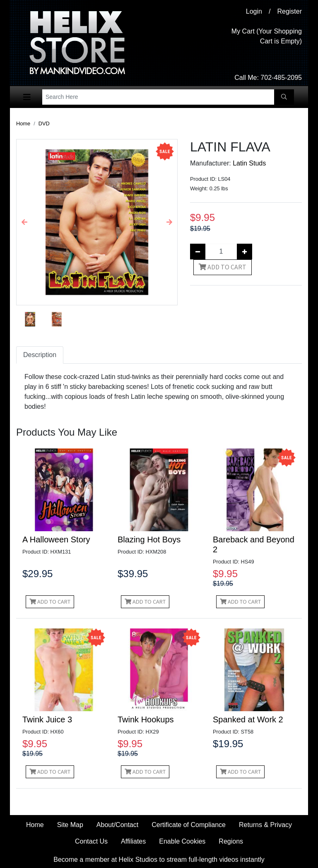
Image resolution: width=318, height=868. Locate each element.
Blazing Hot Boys (149, 540)
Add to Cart (223, 267)
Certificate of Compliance (189, 825)
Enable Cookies (182, 841)
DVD (44, 123)
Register (289, 11)
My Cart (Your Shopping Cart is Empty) (267, 36)
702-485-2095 (281, 78)
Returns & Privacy (265, 825)
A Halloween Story (56, 540)
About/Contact (117, 825)
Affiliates (133, 841)
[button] (25, 222)
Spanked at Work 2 (248, 719)
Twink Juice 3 (47, 719)
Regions (231, 841)
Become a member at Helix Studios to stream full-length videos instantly (159, 860)
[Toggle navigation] (27, 97)
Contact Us (91, 841)
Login (254, 11)
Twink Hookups (146, 719)
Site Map (70, 825)
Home (23, 123)
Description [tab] (40, 355)
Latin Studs (249, 163)
